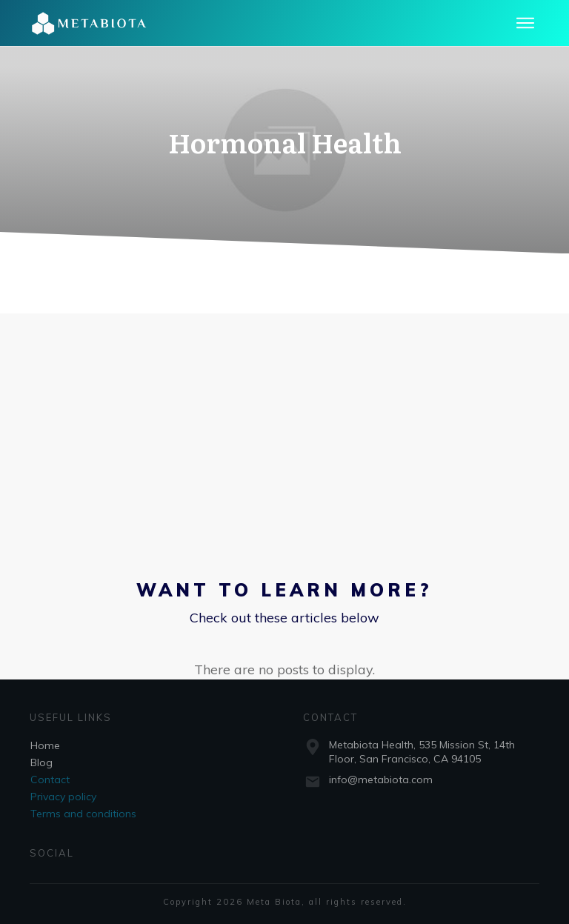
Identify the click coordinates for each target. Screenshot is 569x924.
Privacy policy (63, 797)
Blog (41, 762)
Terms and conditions (83, 814)
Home (45, 745)
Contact (50, 780)
